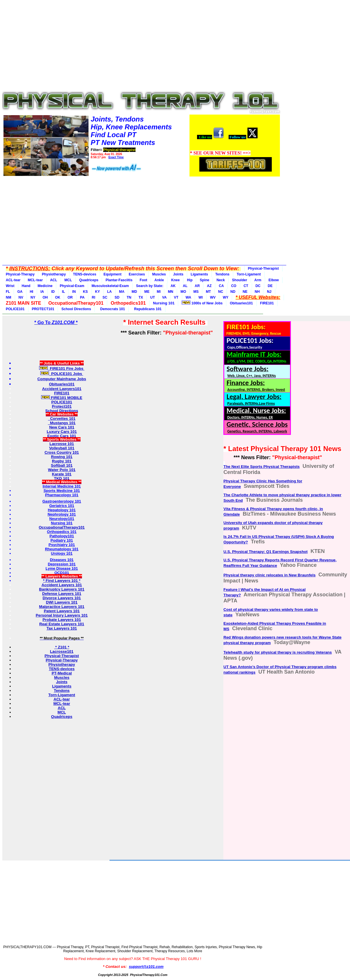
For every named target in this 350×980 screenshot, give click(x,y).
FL (8, 292)
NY (33, 297)
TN (129, 297)
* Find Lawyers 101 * (62, 581)
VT (176, 297)
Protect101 (62, 406)
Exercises (137, 274)
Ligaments (199, 274)
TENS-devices (85, 274)
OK (58, 297)
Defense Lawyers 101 (62, 594)
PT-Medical (62, 673)
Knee (175, 280)
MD (134, 292)
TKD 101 (62, 478)
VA (164, 297)
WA (188, 297)
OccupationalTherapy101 (62, 527)
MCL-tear (35, 280)
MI (159, 292)
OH (45, 297)
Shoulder (240, 280)
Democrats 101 (112, 309)
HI (32, 292)
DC (258, 286)
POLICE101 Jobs (62, 374)
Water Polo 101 (62, 470)
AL (185, 286)
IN (74, 292)
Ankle (159, 280)
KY (97, 292)
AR (197, 286)
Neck (221, 280)
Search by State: (150, 286)
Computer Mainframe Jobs (62, 379)
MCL (68, 280)
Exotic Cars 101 (62, 436)
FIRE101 (267, 303)
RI (94, 297)
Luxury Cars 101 (62, 432)
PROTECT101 (43, 309)
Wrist (10, 286)
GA (20, 292)
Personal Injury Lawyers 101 (62, 615)
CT (246, 286)
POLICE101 (15, 309)
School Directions (76, 309)
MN (171, 292)
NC (221, 292)
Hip (190, 280)
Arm (258, 280)
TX (141, 297)
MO (183, 292)
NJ (269, 292)
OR (70, 297)
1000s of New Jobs (202, 303)
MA (122, 292)
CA (221, 286)
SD (117, 297)
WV (213, 297)
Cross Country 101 (62, 452)
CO (234, 286)
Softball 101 (62, 465)
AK (173, 286)
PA (82, 297)
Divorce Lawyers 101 (62, 598)
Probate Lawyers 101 (62, 620)
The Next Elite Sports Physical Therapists (261, 467)
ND (233, 292)
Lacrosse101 (62, 651)
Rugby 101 (62, 461)
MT (208, 292)
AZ (209, 286)
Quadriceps (89, 280)
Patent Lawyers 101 (62, 611)
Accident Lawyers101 (62, 389)
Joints (178, 274)
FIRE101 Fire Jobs (62, 368)
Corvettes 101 (62, 419)
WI (201, 297)
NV (21, 297)
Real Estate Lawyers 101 (62, 624)
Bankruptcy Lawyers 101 (62, 589)
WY (226, 297)
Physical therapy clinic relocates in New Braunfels (269, 575)
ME (147, 292)
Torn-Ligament (249, 274)
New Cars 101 (62, 427)
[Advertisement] (141, 47)
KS (85, 292)
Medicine (45, 286)
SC (105, 297)
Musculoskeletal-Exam (110, 286)
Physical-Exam (72, 286)
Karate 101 (62, 474)
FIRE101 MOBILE (62, 398)
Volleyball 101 (62, 448)
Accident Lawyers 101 (62, 585)
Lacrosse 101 (62, 444)
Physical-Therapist (264, 269)
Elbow (274, 280)
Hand (26, 286)
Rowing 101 (62, 457)
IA (42, 292)
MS (196, 292)
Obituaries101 (241, 303)
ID (53, 292)
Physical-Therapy (20, 274)
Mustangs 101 (62, 423)
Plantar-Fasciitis (119, 280)
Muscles (159, 274)
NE (245, 292)
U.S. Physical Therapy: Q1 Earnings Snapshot (265, 552)
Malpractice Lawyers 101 (62, 607)
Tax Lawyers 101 (62, 628)
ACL (54, 280)
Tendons (222, 274)
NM (9, 297)
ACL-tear (13, 280)
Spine (204, 280)
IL (64, 292)
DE (270, 286)
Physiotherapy (54, 274)
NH (257, 292)
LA (110, 292)
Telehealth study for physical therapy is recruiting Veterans (278, 652)
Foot (143, 280)
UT (152, 297)
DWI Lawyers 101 (62, 602)
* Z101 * (62, 647)
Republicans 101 (147, 309)
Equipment (112, 274)
